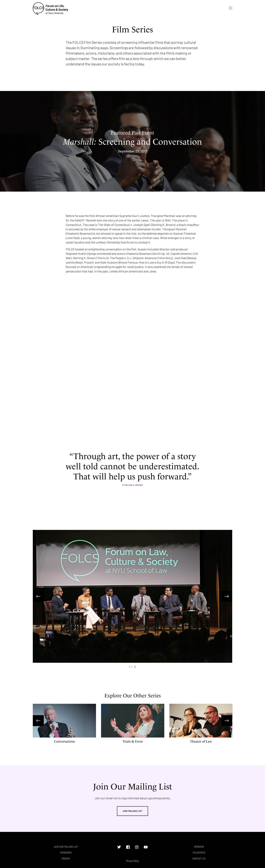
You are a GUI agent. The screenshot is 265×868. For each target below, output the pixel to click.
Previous (38, 596)
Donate (66, 859)
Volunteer (199, 853)
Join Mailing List (132, 811)
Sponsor (199, 847)
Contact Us (199, 859)
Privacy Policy (133, 861)
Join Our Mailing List (66, 847)
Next (227, 596)
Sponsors (66, 853)
